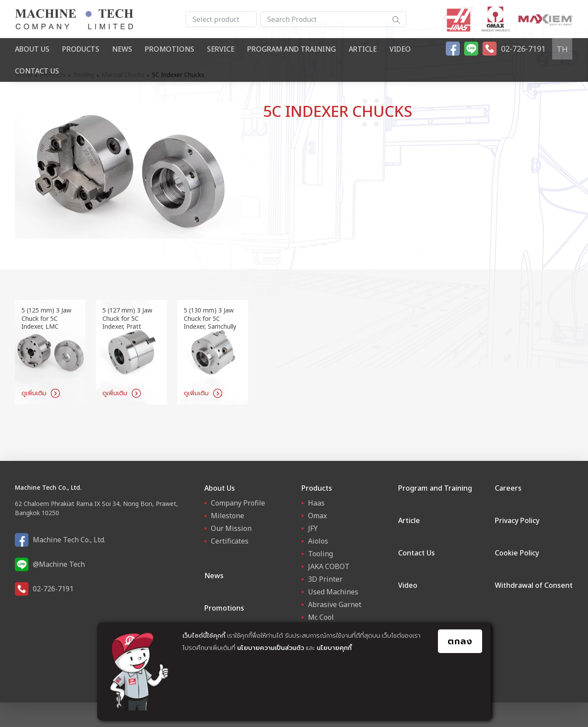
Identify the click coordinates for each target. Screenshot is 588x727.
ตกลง (460, 641)
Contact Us (37, 71)
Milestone (227, 516)
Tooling (320, 554)
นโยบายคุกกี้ (334, 648)
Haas (316, 503)
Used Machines (333, 592)
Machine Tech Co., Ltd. (69, 540)
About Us (32, 49)
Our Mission (231, 528)
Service (221, 49)
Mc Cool (321, 617)
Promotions (170, 49)
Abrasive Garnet (335, 604)
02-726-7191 (53, 589)
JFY (313, 528)
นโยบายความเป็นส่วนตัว (271, 648)
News (122, 49)
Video (400, 49)
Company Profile (238, 503)
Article (363, 49)
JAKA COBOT (329, 566)
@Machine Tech (59, 564)
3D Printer (325, 579)
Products (81, 49)
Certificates (230, 541)
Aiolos (318, 541)
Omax (317, 516)
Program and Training (292, 49)
